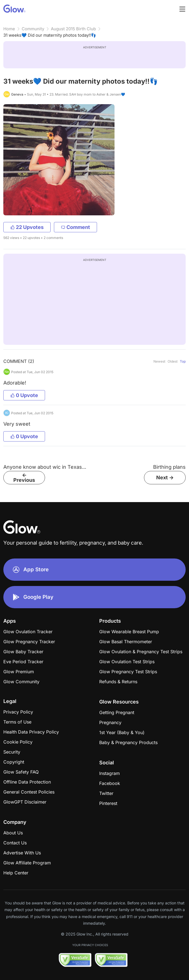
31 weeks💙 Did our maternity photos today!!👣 (50, 35)
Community (33, 29)
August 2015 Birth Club (73, 29)
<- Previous (24, 477)
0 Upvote (24, 395)
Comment (75, 227)
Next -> (165, 477)
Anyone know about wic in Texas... (45, 467)
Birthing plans (169, 467)
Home (9, 29)
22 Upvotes (27, 227)
